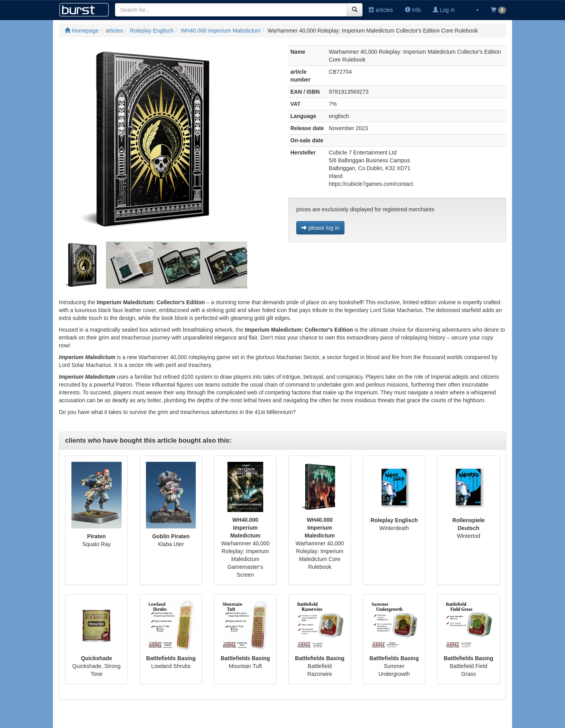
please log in (320, 228)
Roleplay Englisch (152, 31)
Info (413, 10)
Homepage (82, 31)
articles (381, 10)
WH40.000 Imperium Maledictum (221, 31)
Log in (444, 10)
